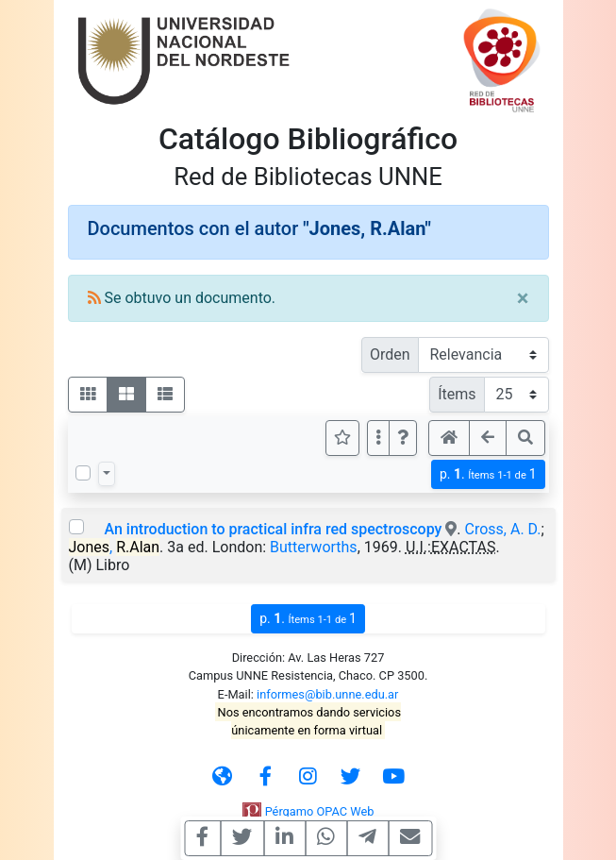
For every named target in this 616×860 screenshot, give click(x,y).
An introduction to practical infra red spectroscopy (273, 529)
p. (488, 474)
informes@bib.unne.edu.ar (327, 694)
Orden (390, 354)
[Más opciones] (378, 438)
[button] (403, 438)
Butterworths (314, 547)
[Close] (523, 298)
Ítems (457, 394)
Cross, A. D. (503, 529)
